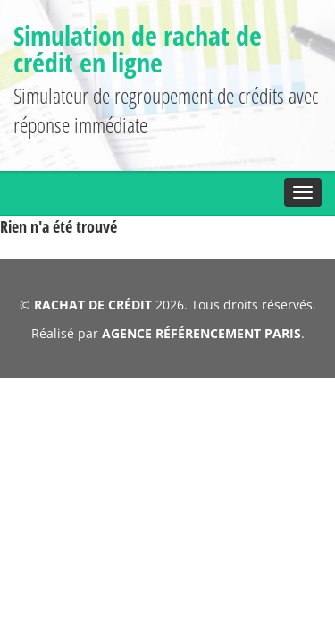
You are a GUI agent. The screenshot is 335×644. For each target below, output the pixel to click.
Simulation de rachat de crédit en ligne (164, 49)
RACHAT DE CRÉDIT (94, 293)
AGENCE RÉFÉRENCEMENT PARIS (200, 322)
